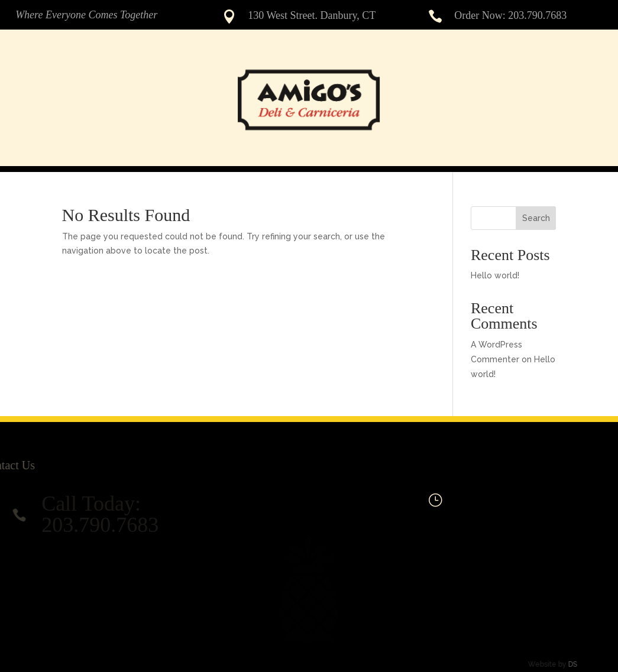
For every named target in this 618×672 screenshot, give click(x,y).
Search (536, 218)
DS (558, 664)
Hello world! (495, 275)
